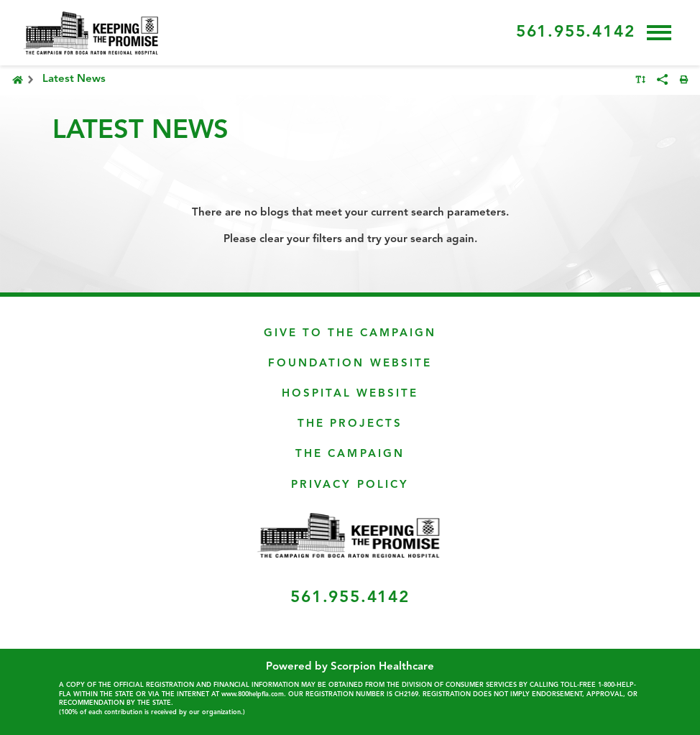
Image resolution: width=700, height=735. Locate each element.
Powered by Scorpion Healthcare (350, 667)
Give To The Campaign (350, 334)
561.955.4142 (576, 33)
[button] (659, 32)
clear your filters (301, 240)
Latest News (74, 79)
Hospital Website (350, 394)
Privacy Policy (350, 485)
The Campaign (350, 454)
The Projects (350, 424)
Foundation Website (350, 364)
